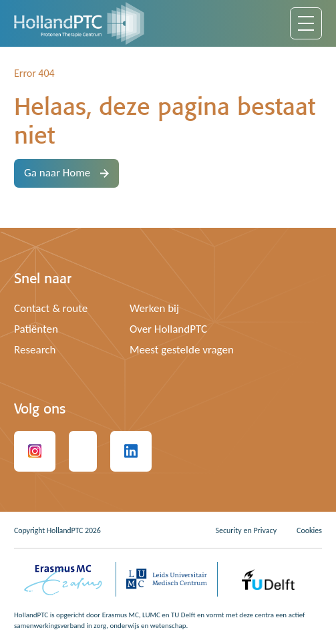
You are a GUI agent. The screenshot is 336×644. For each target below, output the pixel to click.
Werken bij (154, 308)
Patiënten (36, 329)
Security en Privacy (246, 530)
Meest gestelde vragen (182, 350)
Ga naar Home (66, 173)
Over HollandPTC (168, 329)
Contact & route (51, 308)
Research (35, 350)
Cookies (309, 530)
